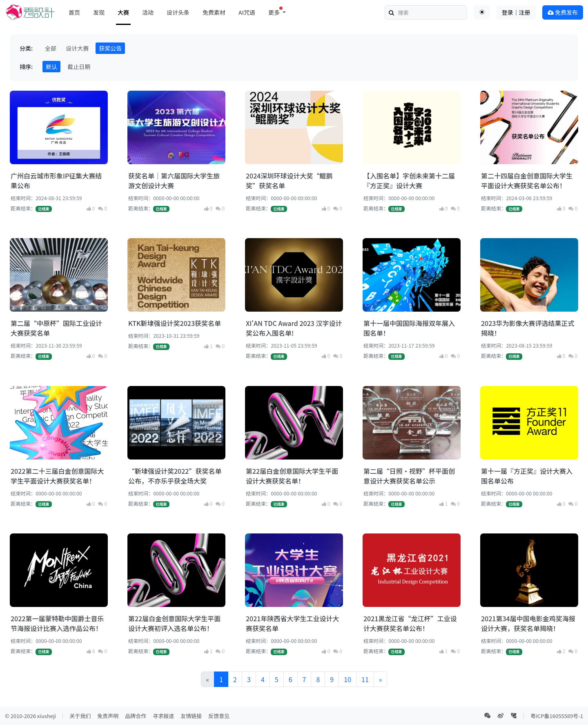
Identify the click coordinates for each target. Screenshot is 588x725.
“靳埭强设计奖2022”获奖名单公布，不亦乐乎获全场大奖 (175, 476)
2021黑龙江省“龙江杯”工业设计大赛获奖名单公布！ (410, 623)
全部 (51, 48)
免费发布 (563, 12)
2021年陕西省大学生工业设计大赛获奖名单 (292, 623)
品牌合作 (136, 716)
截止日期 (79, 67)
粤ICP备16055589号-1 (557, 716)
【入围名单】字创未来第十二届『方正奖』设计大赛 (409, 181)
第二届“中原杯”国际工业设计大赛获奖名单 (56, 328)
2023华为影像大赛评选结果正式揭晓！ (528, 328)
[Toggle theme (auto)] (482, 12)
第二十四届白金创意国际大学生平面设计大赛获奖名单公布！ (527, 181)
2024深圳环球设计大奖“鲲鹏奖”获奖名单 (289, 181)
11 (365, 679)
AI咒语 (247, 12)
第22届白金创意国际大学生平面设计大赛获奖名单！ (292, 476)
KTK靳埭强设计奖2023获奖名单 (175, 323)
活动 (148, 12)
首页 (74, 12)
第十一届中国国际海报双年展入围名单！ (409, 328)
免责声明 (108, 716)
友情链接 (191, 716)
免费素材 (214, 12)
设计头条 (178, 12)
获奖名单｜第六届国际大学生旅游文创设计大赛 (174, 181)
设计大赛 (77, 48)
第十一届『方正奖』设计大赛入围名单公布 (527, 476)
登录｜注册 (516, 12)
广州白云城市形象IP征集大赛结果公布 (56, 181)
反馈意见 (219, 716)
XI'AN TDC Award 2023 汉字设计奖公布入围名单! (294, 328)
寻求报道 (163, 716)
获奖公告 (110, 48)
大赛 (123, 12)
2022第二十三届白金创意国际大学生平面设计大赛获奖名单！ (57, 476)
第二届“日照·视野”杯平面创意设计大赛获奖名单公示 (409, 476)
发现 (99, 12)
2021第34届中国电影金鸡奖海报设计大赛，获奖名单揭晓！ (528, 623)
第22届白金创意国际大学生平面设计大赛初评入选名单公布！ (174, 623)
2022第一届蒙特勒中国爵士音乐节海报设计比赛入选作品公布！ (57, 623)
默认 (51, 67)
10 (347, 679)
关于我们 (80, 716)
